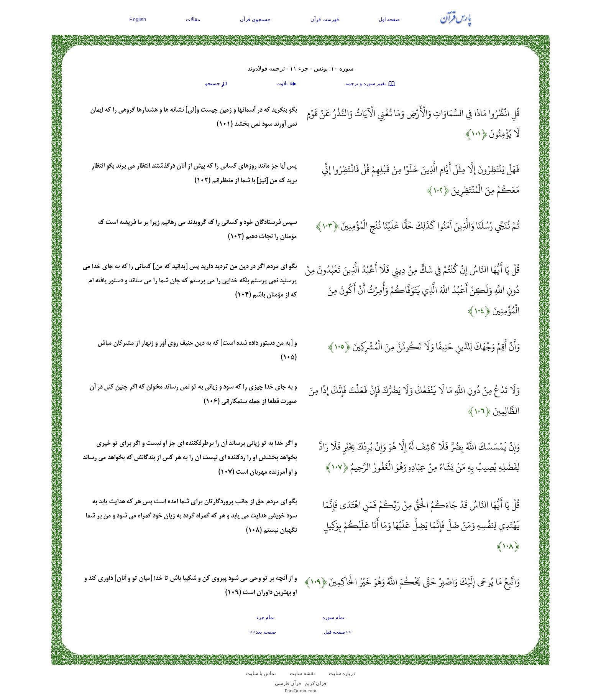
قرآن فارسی (288, 683)
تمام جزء (266, 617)
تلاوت (287, 84)
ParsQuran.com (301, 691)
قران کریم (315, 683)
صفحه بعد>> (263, 632)
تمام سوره (333, 617)
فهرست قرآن (325, 19)
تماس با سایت (261, 673)
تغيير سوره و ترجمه (371, 84)
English (138, 19)
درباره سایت (342, 673)
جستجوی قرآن (255, 19)
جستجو (217, 84)
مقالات (193, 19)
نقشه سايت (302, 673)
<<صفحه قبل (337, 632)
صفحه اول (389, 19)
